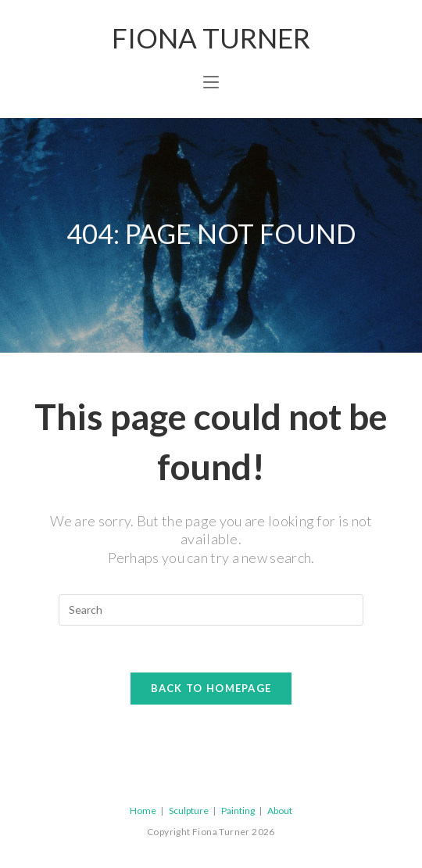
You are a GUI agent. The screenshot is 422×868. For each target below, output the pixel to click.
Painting (238, 811)
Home (143, 811)
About (280, 811)
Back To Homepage (211, 688)
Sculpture (189, 811)
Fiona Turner (211, 38)
